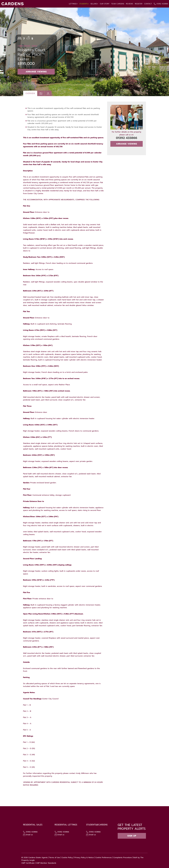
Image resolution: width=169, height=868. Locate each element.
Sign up (132, 836)
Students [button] (84, 4)
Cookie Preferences (103, 858)
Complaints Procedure (122, 858)
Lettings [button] (73, 4)
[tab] (48, 93)
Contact (148, 4)
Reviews (129, 4)
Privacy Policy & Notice (84, 858)
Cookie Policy (67, 858)
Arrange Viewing (36, 72)
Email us (28, 835)
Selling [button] (94, 4)
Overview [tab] (30, 93)
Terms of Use (55, 858)
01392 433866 (162, 4)
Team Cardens (117, 4)
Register (138, 4)
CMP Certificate (28, 863)
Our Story (104, 4)
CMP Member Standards (46, 863)
